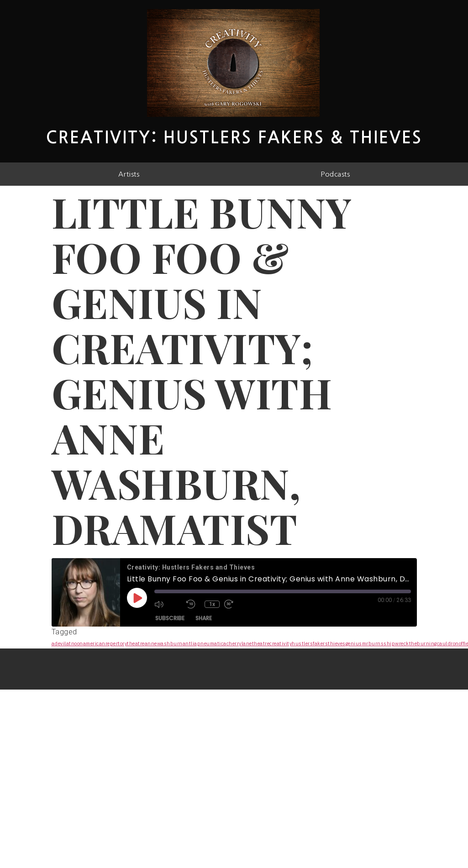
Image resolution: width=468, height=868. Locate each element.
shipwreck (396, 643)
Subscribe (170, 618)
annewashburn (164, 643)
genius (354, 643)
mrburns (373, 643)
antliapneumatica (205, 643)
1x (212, 604)
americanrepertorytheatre (114, 643)
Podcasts (335, 174)
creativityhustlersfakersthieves (308, 643)
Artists (129, 174)
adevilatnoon (67, 643)
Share (204, 618)
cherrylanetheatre (248, 643)
